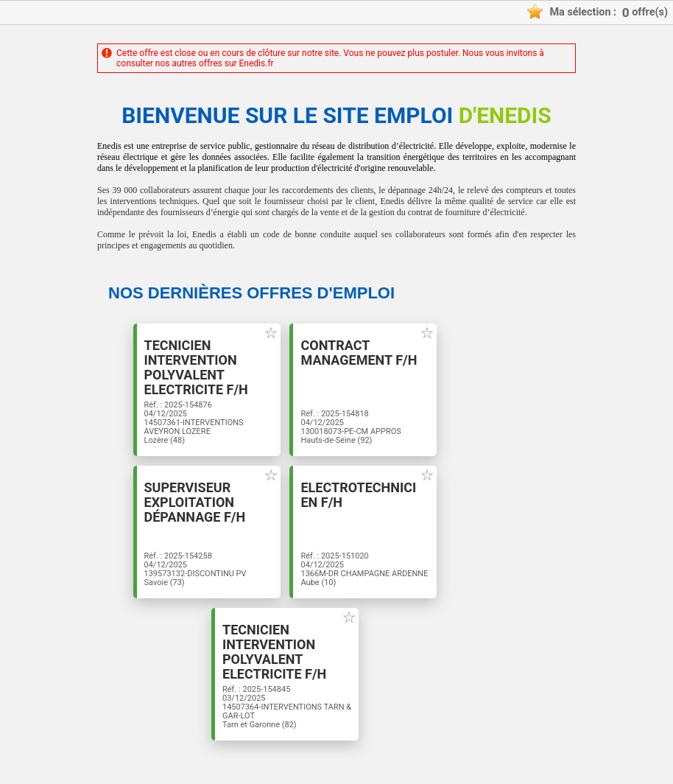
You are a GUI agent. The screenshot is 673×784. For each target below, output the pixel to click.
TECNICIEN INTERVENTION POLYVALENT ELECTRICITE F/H (196, 368)
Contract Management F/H (359, 353)
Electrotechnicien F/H (358, 495)
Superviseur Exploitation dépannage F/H (195, 503)
